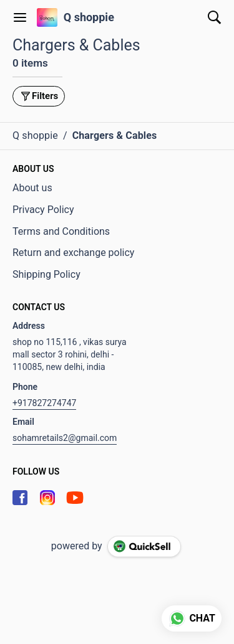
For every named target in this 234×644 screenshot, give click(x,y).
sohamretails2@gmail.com (65, 438)
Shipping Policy (46, 274)
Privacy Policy (43, 210)
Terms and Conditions (61, 231)
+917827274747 (44, 403)
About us (32, 188)
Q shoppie (89, 17)
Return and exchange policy (73, 253)
